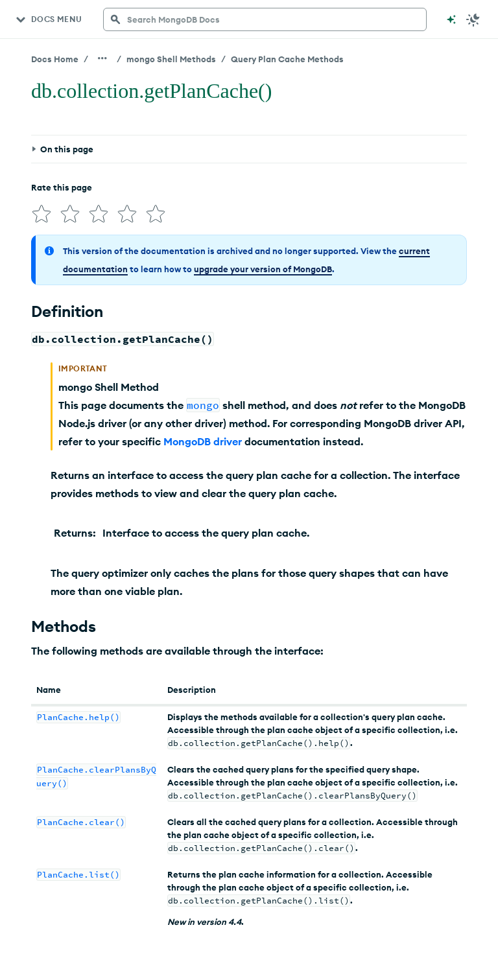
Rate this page (62, 187)
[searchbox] (265, 19)
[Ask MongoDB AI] (451, 19)
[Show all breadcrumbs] (102, 58)
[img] (41, 214)
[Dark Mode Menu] (473, 19)
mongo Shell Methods (171, 59)
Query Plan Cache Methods (287, 59)
